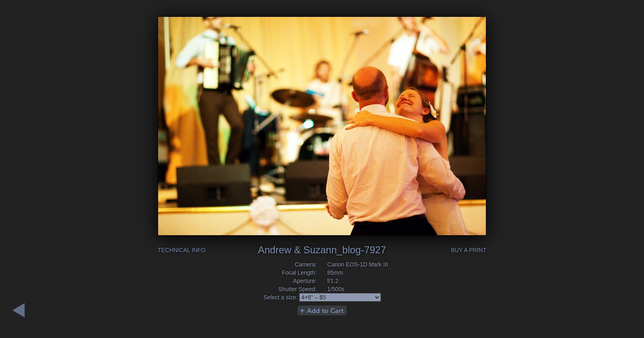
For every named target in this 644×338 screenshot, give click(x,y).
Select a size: (280, 297)
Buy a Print (469, 250)
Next (18, 310)
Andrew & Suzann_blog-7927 (322, 250)
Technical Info (182, 250)
